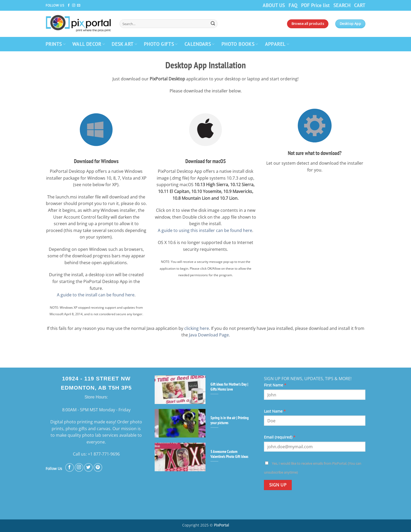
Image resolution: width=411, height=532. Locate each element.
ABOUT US (274, 5)
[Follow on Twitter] (88, 467)
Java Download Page (209, 335)
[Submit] (213, 24)
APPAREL (277, 44)
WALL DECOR (89, 44)
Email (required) (280, 437)
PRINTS (56, 44)
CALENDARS (200, 44)
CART (360, 5)
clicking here (197, 328)
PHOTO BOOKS (240, 44)
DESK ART (124, 44)
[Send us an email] (79, 5)
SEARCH (342, 5)
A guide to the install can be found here (96, 295)
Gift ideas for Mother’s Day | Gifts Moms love (229, 387)
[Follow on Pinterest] (98, 467)
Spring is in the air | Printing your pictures (230, 420)
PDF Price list (315, 5)
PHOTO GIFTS (161, 44)
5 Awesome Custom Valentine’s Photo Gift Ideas (229, 454)
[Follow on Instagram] (74, 5)
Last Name (275, 411)
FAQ (293, 5)
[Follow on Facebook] (69, 5)
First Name (275, 385)
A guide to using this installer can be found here (205, 230)
